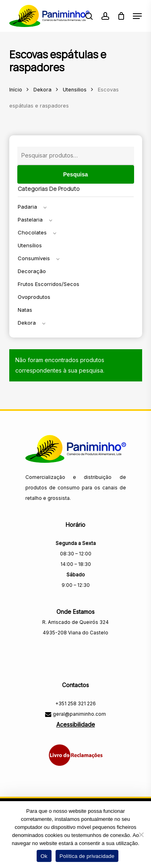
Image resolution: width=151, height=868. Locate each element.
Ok (44, 856)
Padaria (27, 207)
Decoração (32, 271)
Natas (25, 310)
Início (16, 90)
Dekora (42, 90)
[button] (137, 16)
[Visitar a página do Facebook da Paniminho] (75, 650)
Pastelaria (30, 220)
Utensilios (75, 90)
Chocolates (32, 232)
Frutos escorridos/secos (49, 284)
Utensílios (30, 245)
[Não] (141, 835)
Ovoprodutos (34, 297)
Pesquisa (75, 174)
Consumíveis (34, 258)
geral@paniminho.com (79, 714)
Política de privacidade (87, 856)
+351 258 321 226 (75, 703)
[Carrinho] (121, 16)
